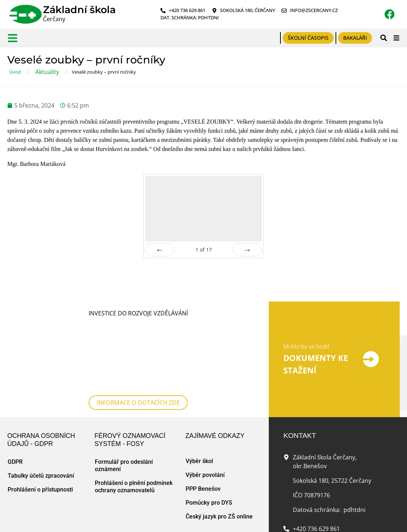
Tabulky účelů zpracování (41, 423)
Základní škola (79, 10)
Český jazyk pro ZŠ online (219, 464)
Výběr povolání (205, 422)
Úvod (15, 72)
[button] (383, 38)
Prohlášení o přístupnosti (40, 437)
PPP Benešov (203, 436)
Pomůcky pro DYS (209, 450)
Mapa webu (64, 519)
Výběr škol (199, 409)
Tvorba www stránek (142, 519)
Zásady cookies (98, 519)
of (204, 250)
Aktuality (47, 72)
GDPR (15, 409)
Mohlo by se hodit (306, 320)
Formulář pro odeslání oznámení (124, 413)
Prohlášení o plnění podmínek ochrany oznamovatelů (134, 434)
